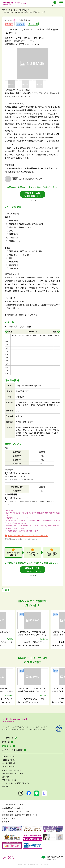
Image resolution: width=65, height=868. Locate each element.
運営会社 (5, 786)
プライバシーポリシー (10, 780)
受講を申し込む (33, 194)
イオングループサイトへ (11, 770)
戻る (7, 590)
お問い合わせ (7, 766)
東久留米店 (12, 10)
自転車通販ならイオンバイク (13, 808)
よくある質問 (7, 763)
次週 (55, 332)
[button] (6, 629)
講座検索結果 (23, 10)
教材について (22, 539)
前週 (10, 332)
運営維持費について (11, 539)
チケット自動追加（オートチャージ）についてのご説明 (28, 536)
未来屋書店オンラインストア (13, 805)
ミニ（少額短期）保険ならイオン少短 (16, 811)
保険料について (32, 539)
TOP (4, 10)
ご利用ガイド (7, 760)
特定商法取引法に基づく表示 (13, 774)
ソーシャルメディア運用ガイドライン (16, 783)
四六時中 (5, 822)
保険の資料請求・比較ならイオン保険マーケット (20, 815)
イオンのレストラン (9, 818)
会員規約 (5, 777)
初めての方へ (7, 757)
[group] (33, 629)
